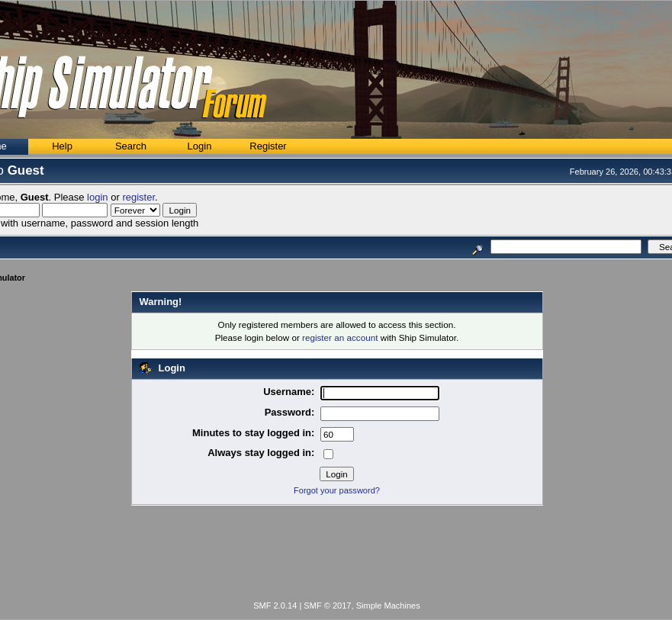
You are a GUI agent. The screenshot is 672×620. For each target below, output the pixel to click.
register (138, 197)
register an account (340, 337)
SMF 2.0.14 (275, 606)
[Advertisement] (337, 556)
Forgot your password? (337, 490)
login (97, 197)
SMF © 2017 (327, 606)
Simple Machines (388, 606)
